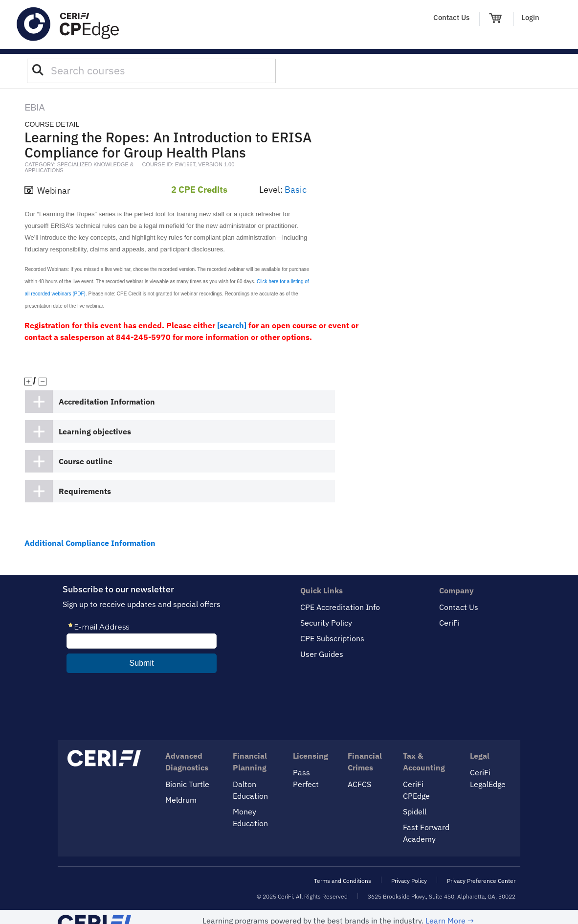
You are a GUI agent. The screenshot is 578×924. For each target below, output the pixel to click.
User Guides (322, 654)
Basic (296, 190)
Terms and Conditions (343, 881)
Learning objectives (95, 431)
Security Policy (326, 623)
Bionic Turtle (187, 784)
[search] (232, 325)
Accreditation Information (107, 402)
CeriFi (449, 623)
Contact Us (451, 17)
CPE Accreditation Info (340, 607)
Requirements (85, 491)
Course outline (86, 461)
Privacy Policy (409, 881)
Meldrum (181, 800)
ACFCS (359, 784)
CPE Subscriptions (332, 638)
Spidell (415, 811)
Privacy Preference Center (481, 881)
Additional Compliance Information (90, 543)
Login (530, 17)
